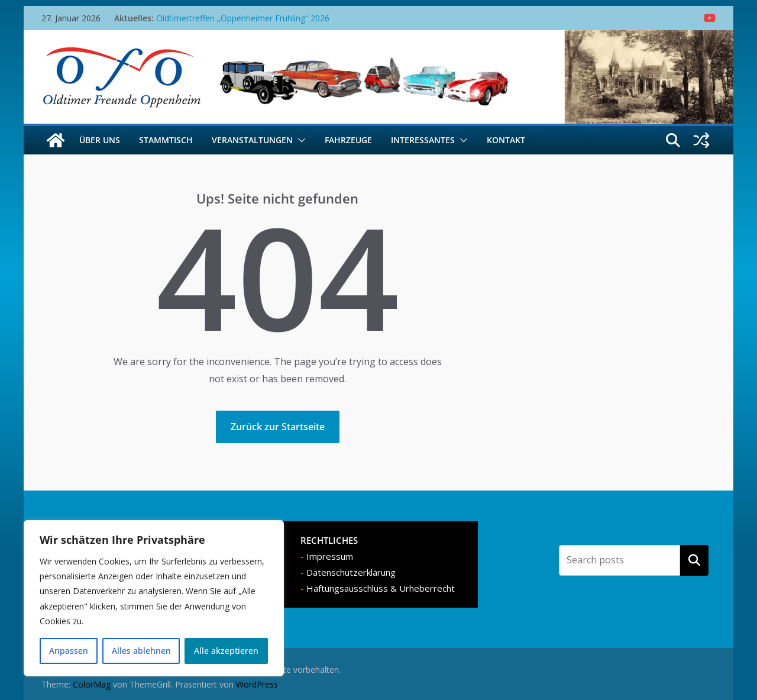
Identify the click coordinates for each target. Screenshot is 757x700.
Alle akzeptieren (226, 651)
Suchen (694, 560)
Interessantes (423, 140)
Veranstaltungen (252, 140)
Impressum (330, 556)
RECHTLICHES (329, 540)
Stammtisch (166, 140)
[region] (154, 598)
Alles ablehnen (141, 651)
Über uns (100, 140)
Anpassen (69, 651)
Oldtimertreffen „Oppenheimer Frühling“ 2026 (243, 18)
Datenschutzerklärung (351, 572)
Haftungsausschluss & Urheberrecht (381, 588)
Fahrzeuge (348, 140)
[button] (299, 140)
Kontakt (506, 140)
